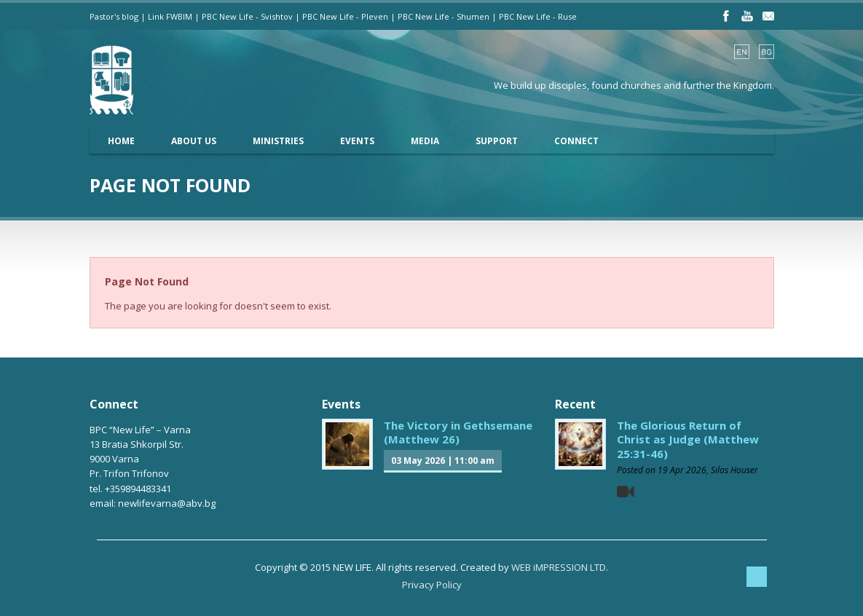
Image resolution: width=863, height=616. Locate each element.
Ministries (278, 141)
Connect (576, 141)
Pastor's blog (114, 16)
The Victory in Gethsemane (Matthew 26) (458, 433)
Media (425, 141)
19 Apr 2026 (682, 470)
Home (121, 141)
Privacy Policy (432, 585)
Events (357, 141)
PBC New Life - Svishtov (247, 16)
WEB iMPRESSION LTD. (560, 567)
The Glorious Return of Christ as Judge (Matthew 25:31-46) (688, 439)
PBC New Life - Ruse (538, 16)
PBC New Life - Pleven (345, 16)
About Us (194, 141)
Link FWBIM (170, 16)
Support (497, 141)
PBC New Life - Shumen (444, 16)
